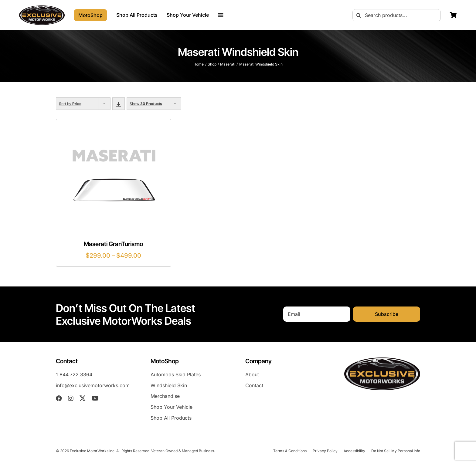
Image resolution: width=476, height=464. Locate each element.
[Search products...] (397, 15)
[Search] (359, 15)
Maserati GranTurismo (113, 244)
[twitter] (83, 398)
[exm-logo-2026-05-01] (42, 8)
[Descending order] (119, 104)
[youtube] (95, 398)
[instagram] (71, 398)
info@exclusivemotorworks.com (93, 385)
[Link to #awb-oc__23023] (221, 15)
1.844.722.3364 (74, 374)
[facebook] (59, 398)
